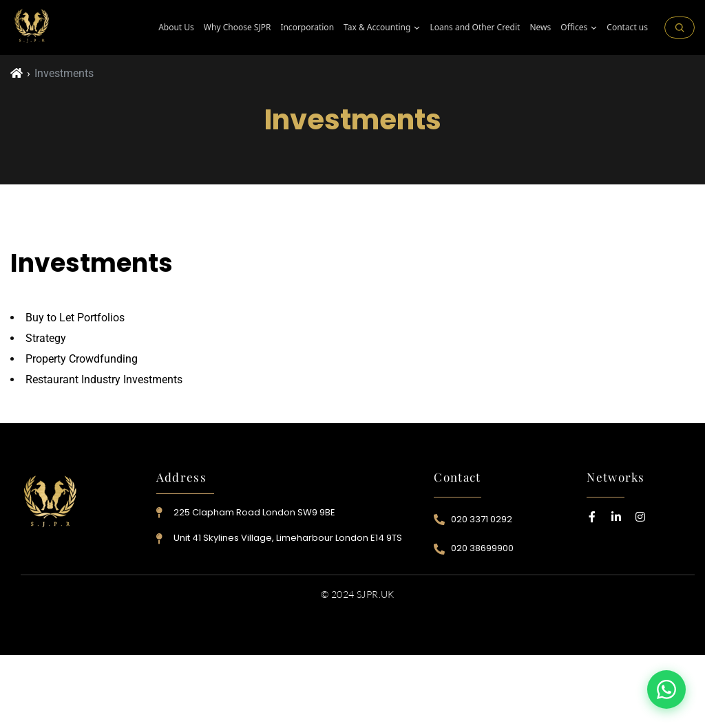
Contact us (627, 28)
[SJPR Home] (32, 28)
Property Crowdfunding (82, 359)
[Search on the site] (680, 28)
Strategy (46, 338)
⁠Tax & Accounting (382, 28)
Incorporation (307, 28)
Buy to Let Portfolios (75, 318)
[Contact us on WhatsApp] (666, 689)
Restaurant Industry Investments (104, 379)
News (540, 28)
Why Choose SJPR (238, 28)
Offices (579, 28)
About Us (176, 28)
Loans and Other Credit (475, 28)
